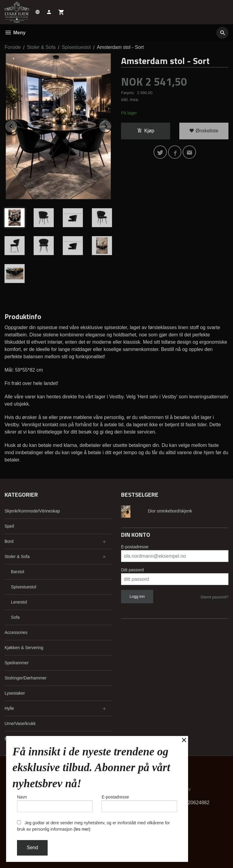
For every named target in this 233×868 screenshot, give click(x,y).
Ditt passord (132, 570)
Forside (13, 47)
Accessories (16, 632)
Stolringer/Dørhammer (25, 678)
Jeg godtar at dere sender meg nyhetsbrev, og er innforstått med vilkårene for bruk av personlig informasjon (93, 826)
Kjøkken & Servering (24, 648)
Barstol (18, 572)
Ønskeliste (204, 131)
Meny (15, 33)
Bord (9, 541)
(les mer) (82, 829)
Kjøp (146, 131)
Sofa (15, 617)
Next (112, 125)
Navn (55, 803)
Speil (9, 526)
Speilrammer (17, 663)
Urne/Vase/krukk (20, 723)
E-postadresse (135, 547)
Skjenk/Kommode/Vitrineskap (32, 511)
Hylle (9, 708)
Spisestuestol (24, 587)
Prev (18, 125)
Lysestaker (15, 693)
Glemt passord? (214, 597)
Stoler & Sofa (17, 557)
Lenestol (19, 602)
